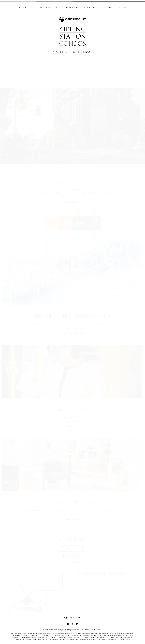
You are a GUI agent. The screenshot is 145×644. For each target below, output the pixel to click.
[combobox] (93, 611)
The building (25, 7)
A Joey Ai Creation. (96, 629)
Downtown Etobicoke (49, 7)
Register (122, 7)
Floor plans (90, 7)
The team (107, 7)
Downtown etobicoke (72, 332)
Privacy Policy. (84, 629)
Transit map (72, 7)
